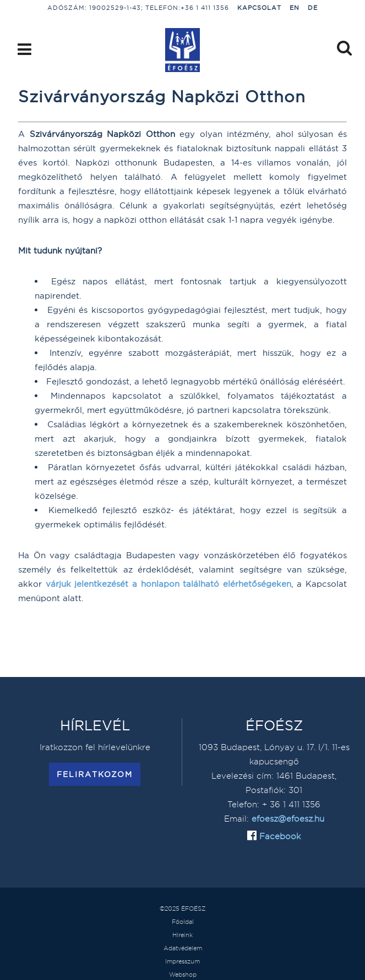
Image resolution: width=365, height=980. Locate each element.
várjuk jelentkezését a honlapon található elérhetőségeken (168, 584)
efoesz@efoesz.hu (288, 819)
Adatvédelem (183, 948)
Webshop (183, 975)
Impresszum (182, 961)
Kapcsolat (259, 8)
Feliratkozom (95, 774)
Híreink (182, 935)
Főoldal (183, 922)
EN (295, 8)
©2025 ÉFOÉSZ (183, 909)
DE (313, 8)
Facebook (279, 836)
